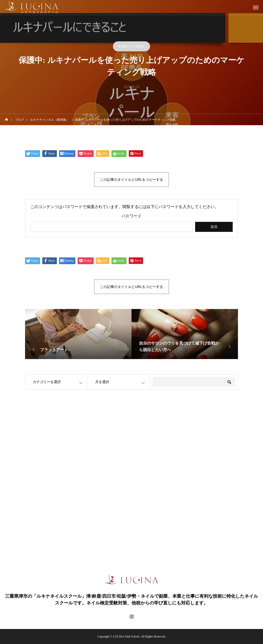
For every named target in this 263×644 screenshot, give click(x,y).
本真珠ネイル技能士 (131, 46)
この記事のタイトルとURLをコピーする (131, 180)
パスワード (131, 216)
